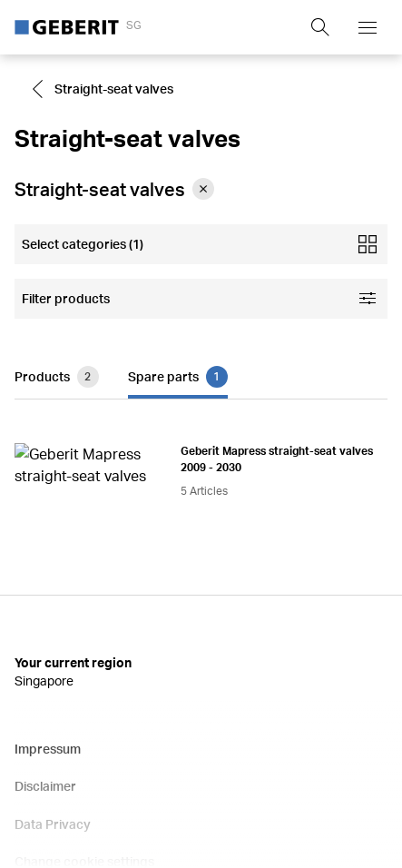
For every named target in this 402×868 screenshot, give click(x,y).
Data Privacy (53, 672)
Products (57, 362)
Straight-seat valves (101, 89)
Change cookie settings (84, 710)
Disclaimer (45, 634)
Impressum (48, 597)
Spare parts (178, 362)
